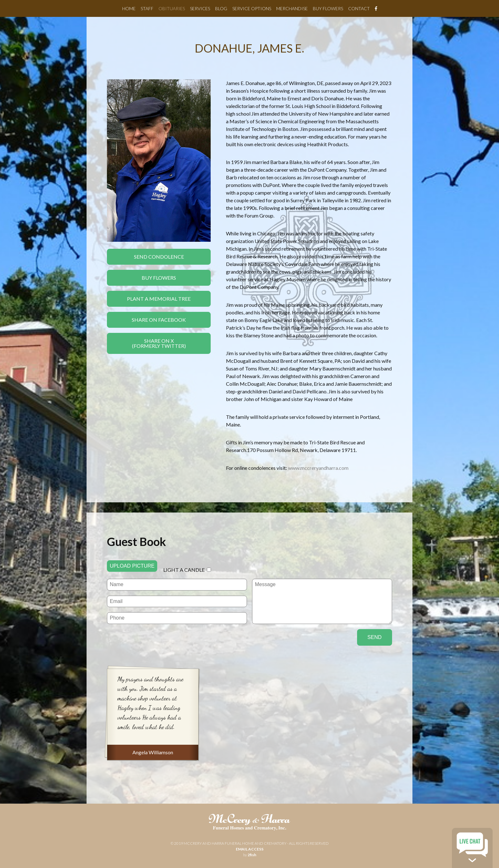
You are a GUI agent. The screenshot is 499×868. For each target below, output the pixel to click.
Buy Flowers (328, 8)
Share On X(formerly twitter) (159, 343)
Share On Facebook (159, 320)
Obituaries (172, 8)
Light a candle (184, 570)
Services (200, 8)
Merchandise (292, 8)
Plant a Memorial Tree (159, 299)
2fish (252, 855)
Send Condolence (159, 257)
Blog (221, 8)
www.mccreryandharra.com (318, 468)
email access (250, 849)
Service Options (252, 8)
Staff (147, 8)
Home (129, 8)
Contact (359, 8)
